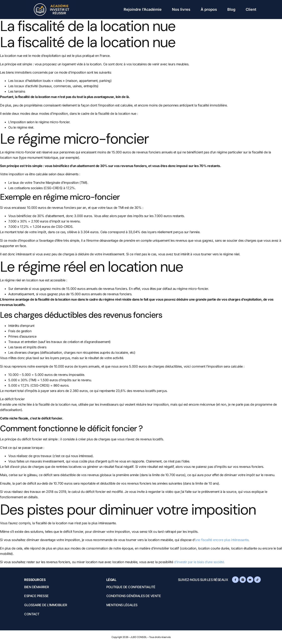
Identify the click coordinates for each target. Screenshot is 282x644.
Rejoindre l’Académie (143, 9)
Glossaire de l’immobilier (46, 605)
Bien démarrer (37, 587)
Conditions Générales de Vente (134, 596)
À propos (209, 9)
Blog (231, 9)
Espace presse (36, 596)
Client (251, 9)
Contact (32, 614)
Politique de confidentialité (131, 587)
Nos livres (181, 9)
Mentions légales (122, 605)
